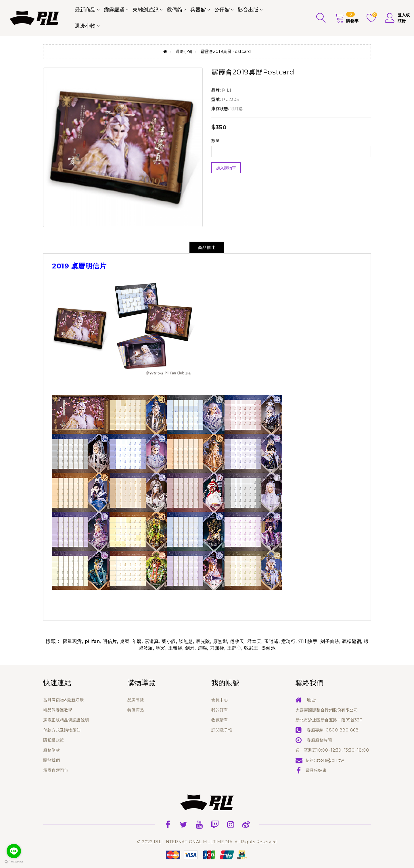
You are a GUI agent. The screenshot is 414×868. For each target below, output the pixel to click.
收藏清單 (220, 720)
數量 (215, 141)
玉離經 (175, 648)
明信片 (110, 641)
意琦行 (289, 641)
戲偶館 (175, 10)
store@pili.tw (330, 760)
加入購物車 (226, 168)
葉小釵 (169, 641)
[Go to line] (14, 851)
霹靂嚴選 (114, 10)
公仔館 (222, 10)
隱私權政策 (54, 740)
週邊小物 (85, 26)
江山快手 (308, 641)
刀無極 (217, 648)
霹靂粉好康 (316, 770)
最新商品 (85, 10)
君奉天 (254, 641)
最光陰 (203, 641)
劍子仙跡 (330, 641)
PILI (227, 90)
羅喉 (202, 648)
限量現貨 (72, 641)
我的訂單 (220, 710)
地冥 (161, 648)
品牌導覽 (136, 700)
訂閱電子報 (222, 730)
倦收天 (237, 641)
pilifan (92, 641)
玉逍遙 (271, 641)
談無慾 (186, 641)
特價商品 (136, 710)
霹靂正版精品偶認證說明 (66, 720)
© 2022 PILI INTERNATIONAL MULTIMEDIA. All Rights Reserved (207, 842)
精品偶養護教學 (58, 710)
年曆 (137, 641)
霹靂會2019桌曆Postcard (226, 51)
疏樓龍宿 (352, 641)
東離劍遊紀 (145, 10)
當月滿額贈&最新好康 (63, 700)
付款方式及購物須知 (62, 730)
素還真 (152, 641)
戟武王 (251, 648)
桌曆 (125, 641)
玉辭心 (234, 648)
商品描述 (207, 247)
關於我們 (51, 760)
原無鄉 (220, 641)
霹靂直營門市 (56, 770)
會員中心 (220, 700)
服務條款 (51, 750)
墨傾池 (269, 648)
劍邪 (190, 648)
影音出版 (248, 10)
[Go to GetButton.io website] (14, 862)
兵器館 (198, 10)
